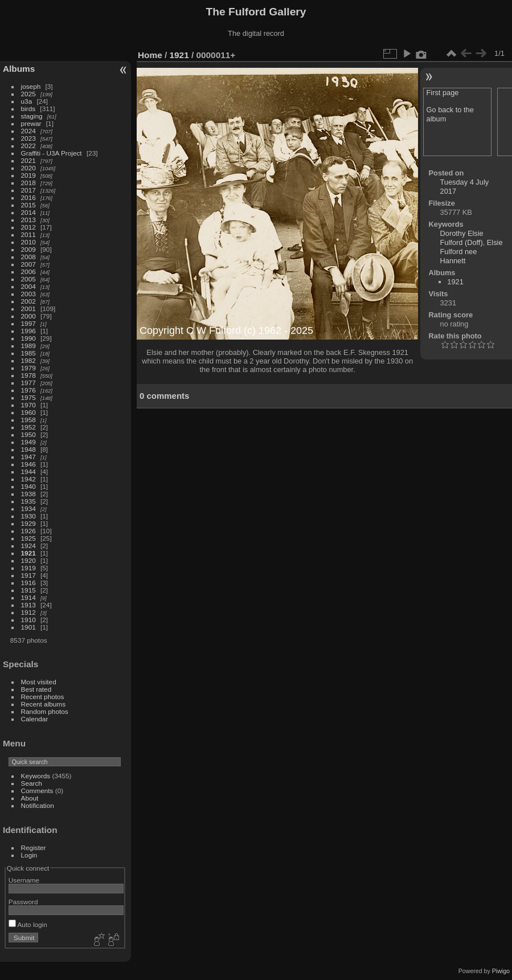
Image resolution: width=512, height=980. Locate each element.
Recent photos (43, 697)
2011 (28, 234)
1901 (28, 627)
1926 (28, 531)
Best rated (36, 689)
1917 (28, 575)
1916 (28, 583)
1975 (28, 397)
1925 (28, 538)
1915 (28, 590)
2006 (28, 271)
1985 (28, 353)
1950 (28, 434)
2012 (28, 227)
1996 (28, 331)
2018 (28, 183)
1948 (28, 449)
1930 (28, 516)
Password (23, 902)
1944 (28, 471)
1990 (28, 338)
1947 (28, 457)
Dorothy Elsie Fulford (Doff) (462, 238)
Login (29, 855)
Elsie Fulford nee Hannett (472, 252)
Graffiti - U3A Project (52, 153)
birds (28, 109)
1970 (28, 405)
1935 (28, 501)
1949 (28, 442)
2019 (28, 175)
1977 (28, 383)
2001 (28, 309)
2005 (28, 279)
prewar (31, 123)
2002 (28, 301)
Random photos (45, 711)
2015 (28, 205)
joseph (31, 86)
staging (32, 116)
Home (150, 55)
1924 (28, 546)
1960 (28, 412)
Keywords (36, 776)
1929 (28, 523)
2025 (28, 94)
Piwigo (501, 971)
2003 (28, 294)
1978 (28, 375)
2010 (28, 242)
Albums (19, 69)
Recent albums (43, 704)
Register (34, 848)
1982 (28, 360)
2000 (28, 316)
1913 (28, 605)
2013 (28, 220)
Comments (37, 791)
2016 (28, 197)
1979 (28, 368)
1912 (28, 612)
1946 (28, 464)
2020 (28, 168)
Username (24, 880)
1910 (28, 620)
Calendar (35, 719)
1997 (28, 323)
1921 (28, 553)
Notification (38, 805)
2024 (28, 131)
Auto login (28, 924)
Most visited (39, 682)
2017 (28, 190)
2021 (28, 160)
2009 (28, 249)
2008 (28, 257)
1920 (28, 560)
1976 (28, 390)
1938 (28, 494)
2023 (28, 138)
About (30, 798)
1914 (28, 597)
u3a (27, 101)
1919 (28, 568)
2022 (28, 146)
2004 (28, 286)
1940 (28, 486)
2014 (28, 212)
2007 (28, 264)
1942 (28, 479)
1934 (28, 509)
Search (32, 783)
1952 (28, 427)
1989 (28, 346)
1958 (28, 420)
